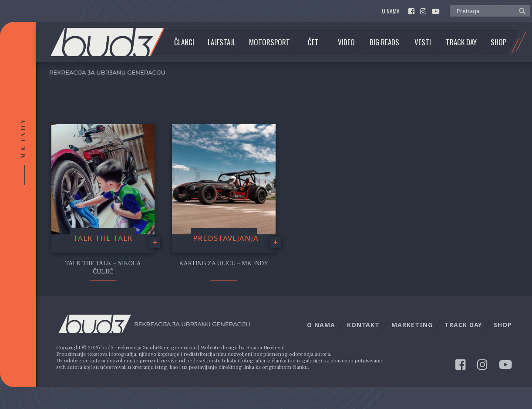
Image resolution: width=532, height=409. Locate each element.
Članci (184, 42)
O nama (391, 11)
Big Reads (384, 42)
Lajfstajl (222, 42)
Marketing (412, 325)
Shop (498, 42)
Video (346, 42)
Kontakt (363, 325)
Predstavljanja (226, 238)
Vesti (423, 42)
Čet (313, 42)
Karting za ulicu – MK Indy (224, 263)
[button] (520, 10)
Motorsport (269, 42)
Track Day (461, 42)
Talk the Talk (103, 238)
